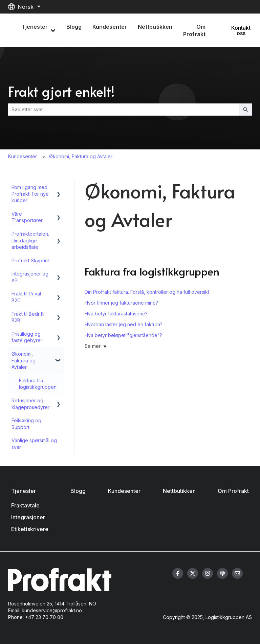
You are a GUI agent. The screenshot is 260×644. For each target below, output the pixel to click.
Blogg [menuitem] (78, 491)
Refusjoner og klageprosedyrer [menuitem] (30, 404)
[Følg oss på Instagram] (208, 573)
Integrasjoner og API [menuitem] (30, 277)
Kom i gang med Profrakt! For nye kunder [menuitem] (30, 194)
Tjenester (35, 27)
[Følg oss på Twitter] (193, 573)
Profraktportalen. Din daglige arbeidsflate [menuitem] (30, 240)
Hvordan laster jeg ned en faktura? (124, 324)
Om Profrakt (194, 30)
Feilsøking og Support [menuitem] (26, 424)
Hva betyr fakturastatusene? (116, 314)
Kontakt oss (241, 30)
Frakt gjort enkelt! (61, 91)
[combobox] (124, 110)
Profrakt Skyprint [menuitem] (30, 260)
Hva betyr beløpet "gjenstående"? (123, 335)
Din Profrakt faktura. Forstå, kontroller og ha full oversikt (147, 292)
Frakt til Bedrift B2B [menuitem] (28, 317)
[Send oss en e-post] (237, 573)
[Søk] (245, 110)
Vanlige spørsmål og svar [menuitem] (34, 444)
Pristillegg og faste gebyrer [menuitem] (27, 337)
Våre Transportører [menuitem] (27, 217)
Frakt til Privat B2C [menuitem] (26, 297)
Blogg (74, 27)
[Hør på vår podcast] (222, 573)
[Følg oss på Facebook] (178, 573)
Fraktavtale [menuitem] (25, 505)
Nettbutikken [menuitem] (179, 491)
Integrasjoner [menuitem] (28, 517)
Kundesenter (110, 27)
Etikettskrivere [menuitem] (30, 529)
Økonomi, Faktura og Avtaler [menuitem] (24, 360)
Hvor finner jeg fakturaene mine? (121, 303)
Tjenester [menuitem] (24, 491)
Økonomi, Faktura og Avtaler (81, 156)
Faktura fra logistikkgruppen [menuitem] (38, 384)
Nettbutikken (155, 27)
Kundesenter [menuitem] (124, 491)
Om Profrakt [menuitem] (233, 491)
